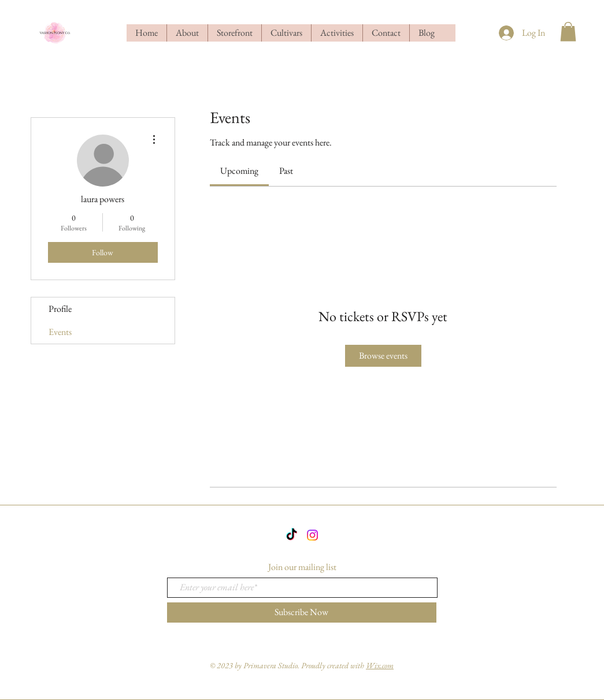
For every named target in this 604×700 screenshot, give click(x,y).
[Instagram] (312, 535)
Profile (60, 309)
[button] (568, 31)
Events (60, 332)
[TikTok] (292, 535)
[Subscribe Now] (302, 612)
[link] (239, 171)
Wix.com (380, 665)
